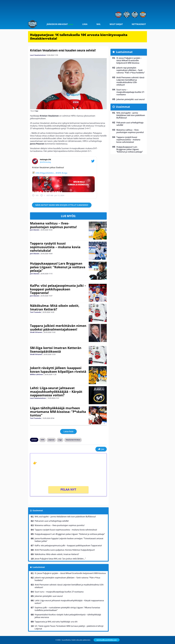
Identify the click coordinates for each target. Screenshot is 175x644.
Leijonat (51, 440)
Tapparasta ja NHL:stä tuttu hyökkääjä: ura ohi (56, 622)
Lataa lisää (68, 431)
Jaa (101, 449)
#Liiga (65, 173)
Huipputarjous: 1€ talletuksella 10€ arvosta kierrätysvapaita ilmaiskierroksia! (79, 37)
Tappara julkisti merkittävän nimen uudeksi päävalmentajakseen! (58, 327)
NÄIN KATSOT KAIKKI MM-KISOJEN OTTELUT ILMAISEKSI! (62, 205)
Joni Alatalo (35, 230)
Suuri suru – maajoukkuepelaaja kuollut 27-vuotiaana (59, 592)
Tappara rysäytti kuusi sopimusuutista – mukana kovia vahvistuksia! (55, 247)
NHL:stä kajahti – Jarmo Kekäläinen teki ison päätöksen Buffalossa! (65, 517)
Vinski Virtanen (36, 332)
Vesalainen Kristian (73, 440)
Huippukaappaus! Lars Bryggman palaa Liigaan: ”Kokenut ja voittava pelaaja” (58, 267)
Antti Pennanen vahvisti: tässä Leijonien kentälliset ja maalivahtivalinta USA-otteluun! (69, 586)
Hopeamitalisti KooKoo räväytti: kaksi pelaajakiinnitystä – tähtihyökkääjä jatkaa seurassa (68, 616)
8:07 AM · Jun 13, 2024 (55, 195)
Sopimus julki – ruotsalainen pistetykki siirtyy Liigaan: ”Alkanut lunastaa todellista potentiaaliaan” (67, 609)
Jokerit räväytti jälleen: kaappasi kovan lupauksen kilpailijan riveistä (58, 370)
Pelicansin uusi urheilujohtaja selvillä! (52, 521)
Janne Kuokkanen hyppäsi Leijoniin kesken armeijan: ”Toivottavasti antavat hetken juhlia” (69, 540)
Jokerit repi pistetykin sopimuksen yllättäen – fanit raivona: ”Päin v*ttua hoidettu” (67, 579)
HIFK (42, 440)
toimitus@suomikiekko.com (107, 640)
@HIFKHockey (45, 162)
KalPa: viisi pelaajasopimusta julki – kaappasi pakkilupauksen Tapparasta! (58, 289)
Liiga (85, 24)
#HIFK (58, 173)
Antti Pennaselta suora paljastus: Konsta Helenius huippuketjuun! (65, 550)
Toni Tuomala (35, 312)
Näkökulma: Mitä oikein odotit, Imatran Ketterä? (55, 307)
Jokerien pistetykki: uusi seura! (49, 596)
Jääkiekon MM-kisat (60, 24)
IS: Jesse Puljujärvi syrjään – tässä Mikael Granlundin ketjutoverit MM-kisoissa (70, 573)
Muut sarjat (116, 24)
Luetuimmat (39, 567)
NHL (99, 24)
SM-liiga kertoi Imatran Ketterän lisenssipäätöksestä (56, 350)
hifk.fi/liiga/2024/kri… (45, 173)
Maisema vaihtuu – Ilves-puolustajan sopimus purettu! (53, 225)
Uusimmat (38, 510)
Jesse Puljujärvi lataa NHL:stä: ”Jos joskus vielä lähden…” (60, 559)
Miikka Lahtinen (37, 374)
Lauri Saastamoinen (38, 55)
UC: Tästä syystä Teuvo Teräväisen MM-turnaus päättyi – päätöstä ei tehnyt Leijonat (69, 627)
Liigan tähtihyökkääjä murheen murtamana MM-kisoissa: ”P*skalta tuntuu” (58, 412)
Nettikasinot (139, 24)
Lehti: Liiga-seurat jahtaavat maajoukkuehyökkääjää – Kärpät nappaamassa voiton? (56, 392)
